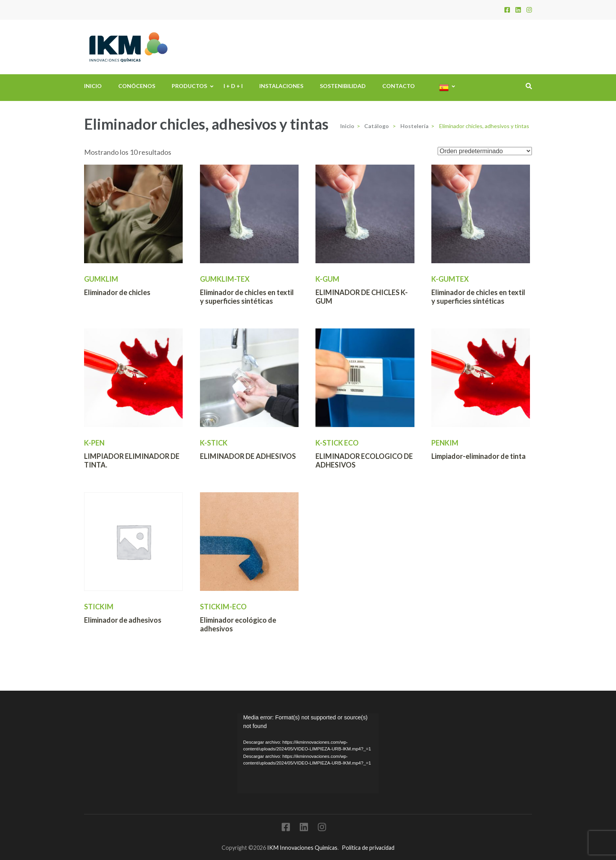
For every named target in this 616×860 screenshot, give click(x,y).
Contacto (399, 86)
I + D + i (233, 86)
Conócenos (137, 86)
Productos (189, 86)
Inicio (93, 86)
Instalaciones (281, 86)
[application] (308, 753)
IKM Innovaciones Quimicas (302, 848)
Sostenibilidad (343, 86)
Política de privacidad (368, 848)
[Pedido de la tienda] (485, 151)
